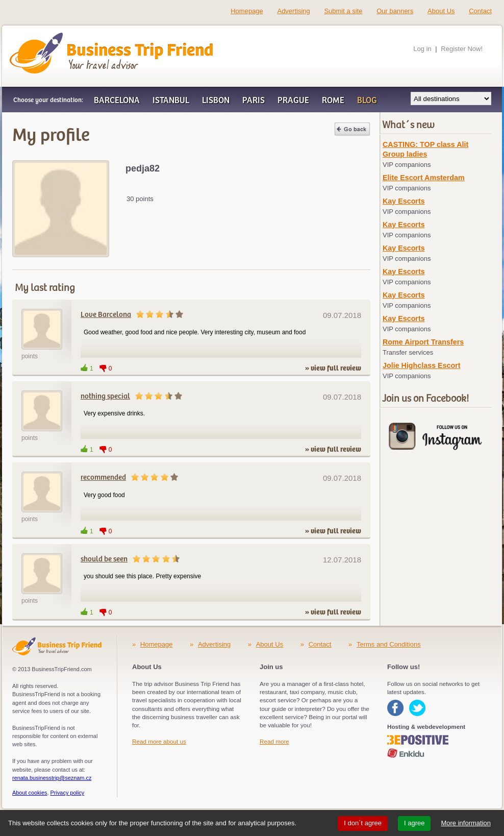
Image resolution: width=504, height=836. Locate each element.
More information (466, 823)
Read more (274, 741)
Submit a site (343, 11)
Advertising (293, 11)
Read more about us (159, 741)
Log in (422, 49)
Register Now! (462, 49)
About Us (441, 11)
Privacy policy (68, 793)
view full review (336, 368)
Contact (480, 11)
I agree (414, 823)
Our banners (395, 11)
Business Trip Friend (75, 37)
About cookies (30, 793)
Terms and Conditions (389, 644)
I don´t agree (363, 823)
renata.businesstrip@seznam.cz (52, 778)
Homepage (247, 11)
